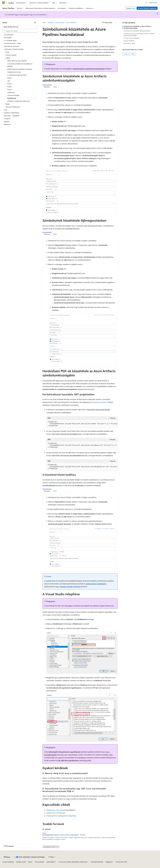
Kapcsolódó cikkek (129, 43)
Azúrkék (51, 22)
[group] (82, 424)
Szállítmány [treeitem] (11, 92)
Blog (30, 862)
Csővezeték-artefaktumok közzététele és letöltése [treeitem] (20, 65)
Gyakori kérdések (129, 41)
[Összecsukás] (35, 23)
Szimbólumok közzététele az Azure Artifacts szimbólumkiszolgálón (137, 27)
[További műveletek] (116, 23)
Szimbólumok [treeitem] (12, 98)
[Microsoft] (4, 3)
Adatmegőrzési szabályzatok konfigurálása (61, 816)
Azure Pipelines (71, 22)
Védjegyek (109, 862)
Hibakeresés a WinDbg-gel (56, 813)
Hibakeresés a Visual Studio (56, 810)
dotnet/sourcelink (99, 402)
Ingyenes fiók (130, 8)
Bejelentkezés (153, 3)
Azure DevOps (60, 22)
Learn (44, 22)
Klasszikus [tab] (47, 87)
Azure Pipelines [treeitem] (9, 35)
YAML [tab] (55, 87)
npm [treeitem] (9, 81)
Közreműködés (40, 862)
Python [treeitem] (10, 89)
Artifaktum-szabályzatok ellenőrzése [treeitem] (19, 101)
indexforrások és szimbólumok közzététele (89, 69)
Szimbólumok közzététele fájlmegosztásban (137, 31)
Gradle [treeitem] (9, 87)
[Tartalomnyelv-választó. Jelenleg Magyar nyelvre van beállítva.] (7, 857)
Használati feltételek (97, 862)
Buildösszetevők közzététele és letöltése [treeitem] (20, 69)
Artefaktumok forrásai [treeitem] (14, 72)
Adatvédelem (51, 862)
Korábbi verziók (21, 862)
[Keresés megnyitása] (146, 3)
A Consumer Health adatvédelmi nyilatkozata (73, 862)
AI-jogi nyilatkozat (8, 862)
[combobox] (20, 27)
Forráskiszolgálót (50, 755)
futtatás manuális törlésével (70, 587)
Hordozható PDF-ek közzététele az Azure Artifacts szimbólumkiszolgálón (139, 34)
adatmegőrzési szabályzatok (96, 584)
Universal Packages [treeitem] (13, 95)
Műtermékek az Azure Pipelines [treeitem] (17, 61)
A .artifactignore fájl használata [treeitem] (17, 75)
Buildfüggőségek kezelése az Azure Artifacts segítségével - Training (64, 835)
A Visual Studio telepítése (131, 38)
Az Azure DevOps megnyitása (147, 8)
